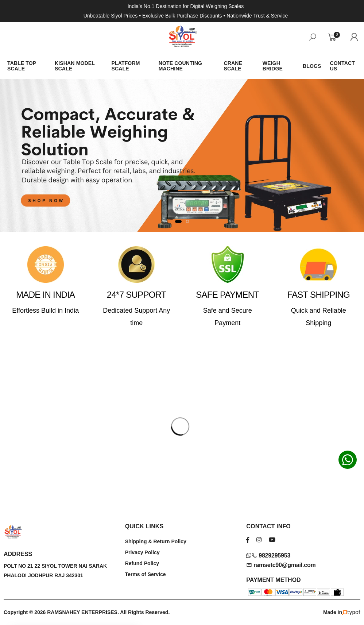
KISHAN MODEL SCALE (75, 66)
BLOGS (312, 66)
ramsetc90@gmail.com (281, 565)
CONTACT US (342, 66)
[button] (178, 221)
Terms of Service (146, 574)
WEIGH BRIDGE (273, 66)
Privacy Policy (142, 552)
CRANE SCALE (233, 66)
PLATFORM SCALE (126, 66)
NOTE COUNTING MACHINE (180, 66)
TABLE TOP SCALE (22, 66)
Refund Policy (142, 563)
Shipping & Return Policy (156, 541)
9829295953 (268, 555)
